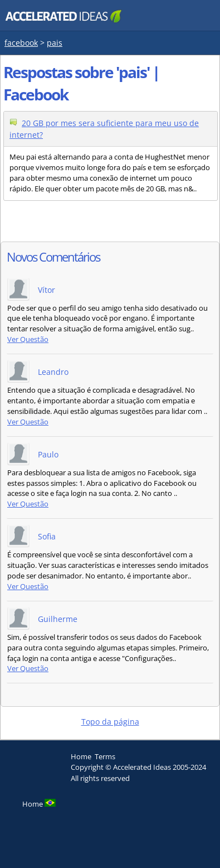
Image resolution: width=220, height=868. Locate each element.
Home (81, 756)
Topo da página (110, 722)
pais (55, 43)
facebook (21, 43)
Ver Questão (28, 339)
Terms (105, 756)
